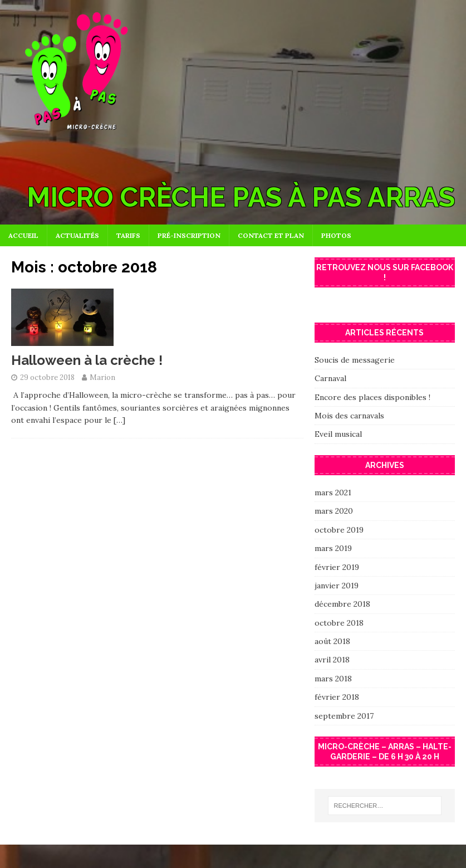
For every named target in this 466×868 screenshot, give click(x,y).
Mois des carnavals (349, 416)
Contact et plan (271, 235)
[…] (119, 420)
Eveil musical (338, 434)
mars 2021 (333, 492)
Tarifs (128, 235)
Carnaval (330, 378)
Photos (336, 235)
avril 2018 (332, 660)
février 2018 (337, 697)
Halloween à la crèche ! (87, 360)
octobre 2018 (339, 623)
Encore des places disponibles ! (372, 397)
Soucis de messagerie (355, 360)
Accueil (23, 235)
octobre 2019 (339, 530)
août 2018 (332, 641)
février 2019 (337, 567)
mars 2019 (333, 548)
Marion (102, 377)
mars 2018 (333, 679)
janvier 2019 (337, 586)
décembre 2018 (342, 604)
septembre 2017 (344, 716)
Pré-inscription (189, 235)
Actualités (77, 235)
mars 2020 (334, 511)
